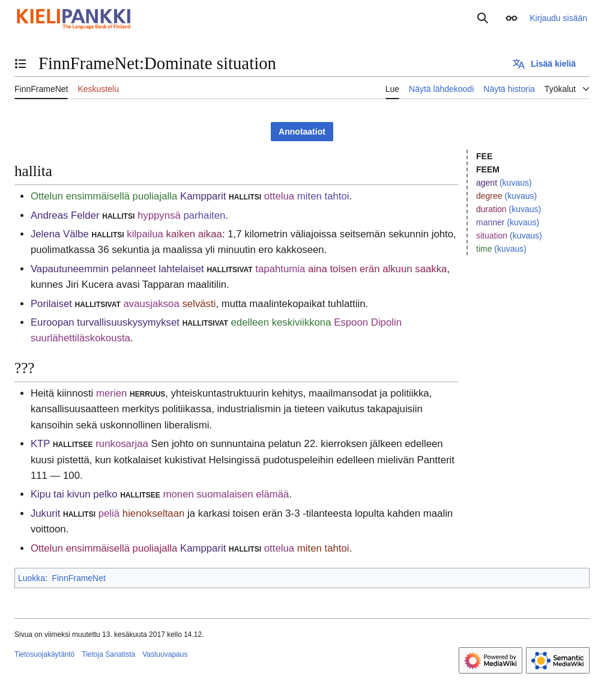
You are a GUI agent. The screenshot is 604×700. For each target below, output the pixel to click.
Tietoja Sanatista (108, 654)
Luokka (32, 578)
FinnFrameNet (78, 578)
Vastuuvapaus (165, 654)
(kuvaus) (516, 183)
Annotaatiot (302, 132)
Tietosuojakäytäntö (44, 654)
